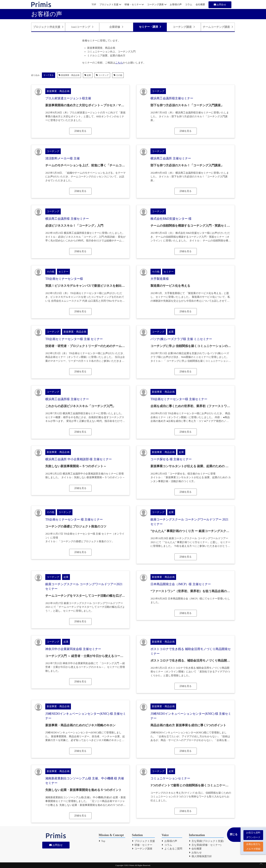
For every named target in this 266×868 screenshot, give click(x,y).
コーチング (102, 75)
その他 (118, 75)
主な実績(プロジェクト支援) (206, 841)
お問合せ (220, 5)
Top (102, 841)
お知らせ (195, 853)
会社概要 (200, 4)
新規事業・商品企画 (69, 75)
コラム (189, 4)
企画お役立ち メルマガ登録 (253, 845)
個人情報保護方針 (201, 856)
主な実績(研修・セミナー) (205, 845)
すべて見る (49, 75)
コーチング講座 (157, 4)
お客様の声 (176, 4)
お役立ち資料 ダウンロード (253, 833)
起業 (88, 75)
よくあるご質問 (172, 849)
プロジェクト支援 (110, 4)
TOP (94, 4)
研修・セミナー (134, 4)
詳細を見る (80, 131)
